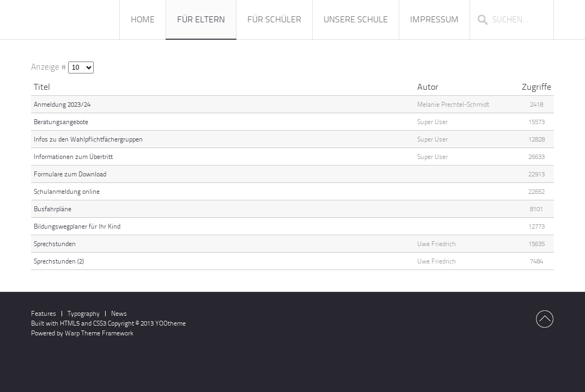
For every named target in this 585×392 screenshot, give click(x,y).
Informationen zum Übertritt (73, 157)
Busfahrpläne (53, 209)
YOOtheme (170, 323)
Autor (428, 87)
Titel (42, 87)
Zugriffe (537, 87)
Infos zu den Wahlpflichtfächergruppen (88, 139)
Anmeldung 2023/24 (62, 105)
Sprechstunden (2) (59, 261)
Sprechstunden (55, 244)
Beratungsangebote (61, 122)
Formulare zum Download (70, 174)
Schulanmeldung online (67, 192)
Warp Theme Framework (99, 333)
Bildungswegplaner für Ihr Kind (77, 226)
